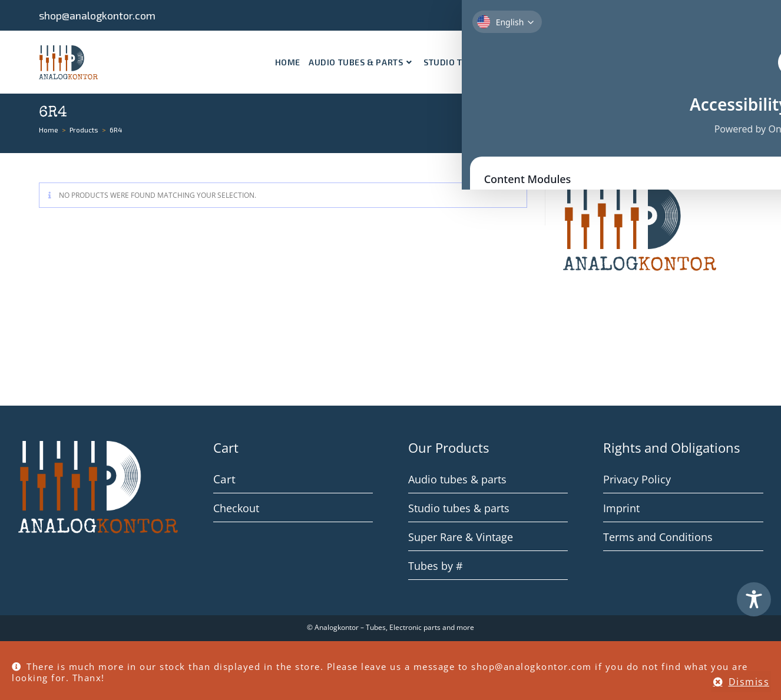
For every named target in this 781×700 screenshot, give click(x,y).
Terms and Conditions (658, 537)
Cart (223, 479)
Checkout (236, 508)
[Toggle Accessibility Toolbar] (754, 599)
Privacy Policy (637, 479)
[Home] (49, 130)
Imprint (621, 508)
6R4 (116, 130)
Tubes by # (436, 566)
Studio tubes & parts (459, 508)
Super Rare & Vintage (461, 537)
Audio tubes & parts (457, 479)
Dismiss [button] (749, 682)
